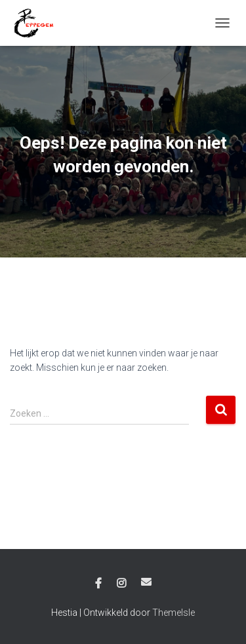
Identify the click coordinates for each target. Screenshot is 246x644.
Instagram (121, 584)
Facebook (98, 584)
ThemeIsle (174, 613)
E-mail (146, 582)
